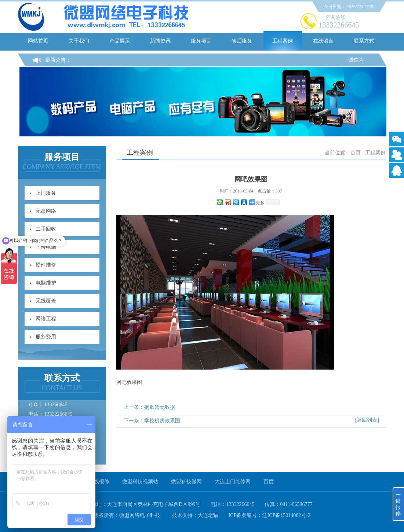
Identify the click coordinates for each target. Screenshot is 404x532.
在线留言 (323, 41)
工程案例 (283, 41)
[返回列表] (367, 420)
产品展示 (120, 41)
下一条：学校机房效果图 (152, 421)
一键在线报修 (94, 482)
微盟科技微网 (186, 482)
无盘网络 (46, 211)
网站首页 (38, 41)
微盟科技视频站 (140, 482)
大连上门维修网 (233, 482)
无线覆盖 (46, 301)
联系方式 (364, 41)
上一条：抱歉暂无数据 (149, 407)
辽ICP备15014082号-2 (286, 515)
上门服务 (46, 193)
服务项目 (201, 41)
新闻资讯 (160, 41)
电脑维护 (46, 283)
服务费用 (46, 337)
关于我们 (79, 41)
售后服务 (242, 41)
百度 (269, 482)
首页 (356, 153)
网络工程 (46, 319)
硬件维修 (46, 265)
